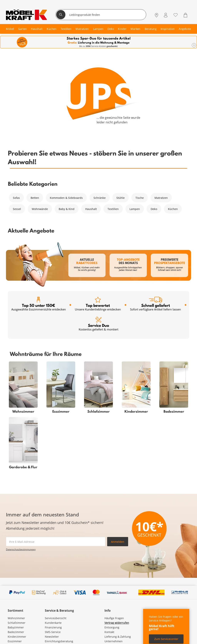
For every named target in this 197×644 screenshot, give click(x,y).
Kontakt (109, 632)
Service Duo (98, 324)
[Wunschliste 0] (176, 15)
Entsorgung (112, 627)
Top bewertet (98, 304)
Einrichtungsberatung (59, 641)
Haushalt (91, 209)
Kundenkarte (53, 623)
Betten (35, 198)
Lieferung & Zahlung (118, 637)
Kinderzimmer (17, 637)
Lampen (135, 209)
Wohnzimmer (16, 618)
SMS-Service (53, 632)
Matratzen (161, 198)
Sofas (16, 198)
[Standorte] (157, 15)
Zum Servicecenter (166, 639)
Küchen (173, 209)
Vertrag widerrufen (117, 623)
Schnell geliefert (155, 304)
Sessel (17, 209)
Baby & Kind (67, 209)
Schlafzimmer (17, 623)
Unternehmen (114, 641)
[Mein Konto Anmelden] (166, 15)
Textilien (113, 209)
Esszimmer (15, 641)
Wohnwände (40, 209)
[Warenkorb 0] (186, 15)
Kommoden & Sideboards (66, 198)
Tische (140, 198)
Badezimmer (16, 632)
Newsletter (52, 637)
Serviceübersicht (56, 618)
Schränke (100, 198)
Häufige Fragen (114, 618)
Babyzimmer (16, 627)
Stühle (121, 198)
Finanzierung (53, 627)
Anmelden (118, 542)
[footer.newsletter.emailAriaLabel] (56, 542)
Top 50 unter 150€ (39, 304)
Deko (154, 209)
